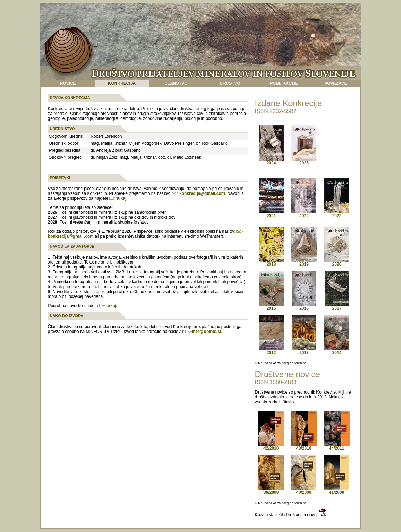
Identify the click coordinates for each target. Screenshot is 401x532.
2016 (304, 306)
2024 (271, 163)
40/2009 (304, 490)
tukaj (118, 198)
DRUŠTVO (230, 83)
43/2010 (304, 446)
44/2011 (337, 446)
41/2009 (337, 490)
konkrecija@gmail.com (198, 193)
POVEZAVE (335, 83)
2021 (271, 216)
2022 (304, 214)
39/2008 (271, 490)
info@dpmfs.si (206, 332)
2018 (271, 262)
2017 (337, 306)
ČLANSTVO (176, 83)
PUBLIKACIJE (284, 83)
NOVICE (68, 83)
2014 (337, 351)
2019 (304, 262)
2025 (304, 161)
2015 (271, 306)
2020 (337, 262)
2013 (304, 351)
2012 (271, 351)
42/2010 (271, 446)
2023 (337, 214)
